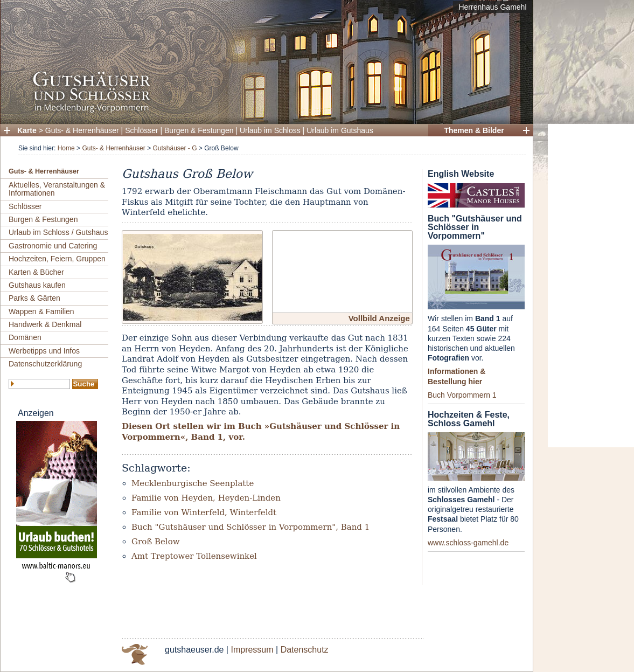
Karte (27, 130)
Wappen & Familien (41, 311)
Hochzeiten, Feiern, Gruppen (57, 259)
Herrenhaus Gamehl (492, 7)
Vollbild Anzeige (379, 318)
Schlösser (141, 130)
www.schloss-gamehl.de (468, 543)
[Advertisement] (591, 286)
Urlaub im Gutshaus (340, 130)
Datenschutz (305, 650)
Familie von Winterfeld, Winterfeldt (204, 512)
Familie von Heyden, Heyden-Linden (206, 498)
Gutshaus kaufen (37, 285)
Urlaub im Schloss (270, 130)
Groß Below (156, 542)
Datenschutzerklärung (45, 364)
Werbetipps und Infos (44, 351)
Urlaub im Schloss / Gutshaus (58, 232)
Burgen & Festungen (199, 130)
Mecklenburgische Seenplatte (193, 483)
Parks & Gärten (34, 298)
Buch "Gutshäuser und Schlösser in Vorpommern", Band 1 (250, 527)
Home (66, 148)
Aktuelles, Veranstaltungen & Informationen (57, 189)
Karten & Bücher (36, 272)
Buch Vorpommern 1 (462, 395)
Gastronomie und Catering (53, 246)
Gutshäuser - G (175, 148)
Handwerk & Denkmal (45, 324)
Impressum (252, 650)
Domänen (25, 337)
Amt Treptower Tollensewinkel (194, 556)
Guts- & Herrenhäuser (82, 130)
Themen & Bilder (474, 130)
